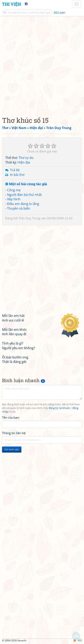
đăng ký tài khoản (59, 408)
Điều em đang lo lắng (23, 204)
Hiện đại (24, 162)
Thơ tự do (26, 158)
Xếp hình (14, 199)
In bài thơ (17, 175)
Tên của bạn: (11, 417)
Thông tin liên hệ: (14, 433)
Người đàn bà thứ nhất (24, 195)
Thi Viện (12, 4)
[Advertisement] (42, 65)
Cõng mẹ (14, 190)
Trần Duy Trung (29, 218)
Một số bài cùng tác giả (26, 184)
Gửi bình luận (12, 449)
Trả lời (15, 170)
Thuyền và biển (19, 208)
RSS (78, 640)
